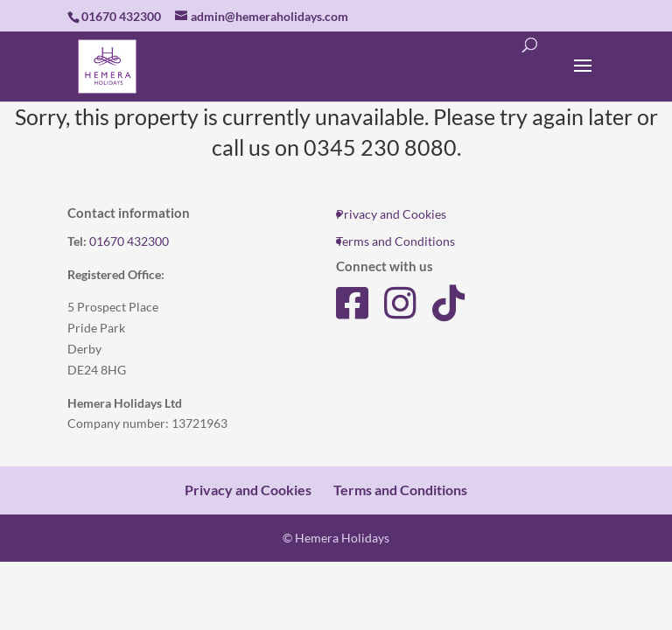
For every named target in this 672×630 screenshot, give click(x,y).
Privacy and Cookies (391, 214)
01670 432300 (129, 241)
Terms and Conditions (395, 241)
